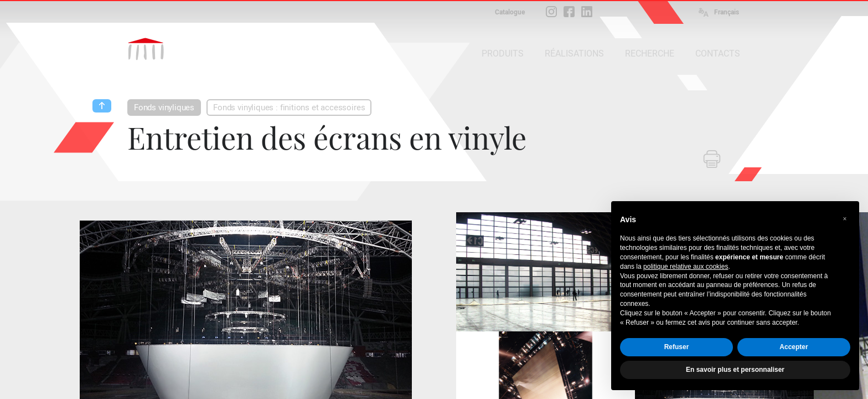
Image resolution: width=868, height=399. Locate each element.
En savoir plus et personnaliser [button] (735, 370)
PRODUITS (503, 53)
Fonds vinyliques (164, 108)
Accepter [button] (794, 347)
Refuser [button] (677, 347)
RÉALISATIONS (574, 53)
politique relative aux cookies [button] (686, 267)
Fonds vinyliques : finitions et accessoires (289, 108)
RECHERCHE (650, 53)
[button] (845, 219)
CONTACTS (718, 53)
